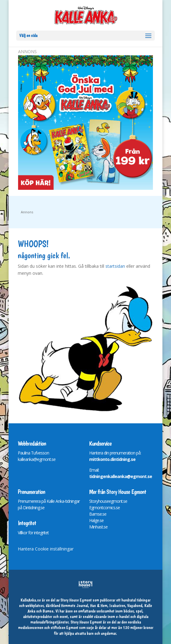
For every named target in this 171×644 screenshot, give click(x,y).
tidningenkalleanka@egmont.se (121, 476)
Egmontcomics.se (104, 508)
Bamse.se (98, 514)
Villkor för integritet (33, 533)
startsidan (115, 266)
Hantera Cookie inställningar (46, 549)
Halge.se (96, 520)
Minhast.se (98, 527)
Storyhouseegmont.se (108, 501)
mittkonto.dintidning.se (112, 459)
